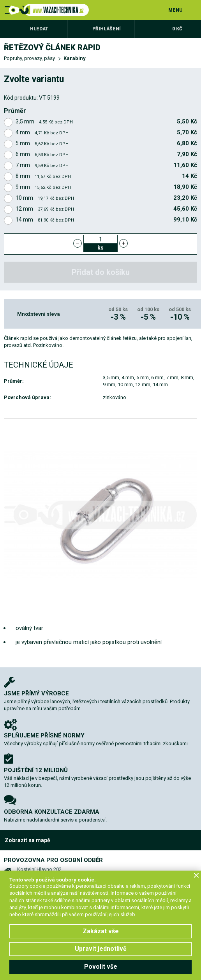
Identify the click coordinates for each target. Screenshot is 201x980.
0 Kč (177, 29)
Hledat (39, 29)
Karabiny (75, 58)
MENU (175, 10)
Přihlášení (107, 29)
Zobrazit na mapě (27, 840)
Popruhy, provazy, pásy (29, 58)
